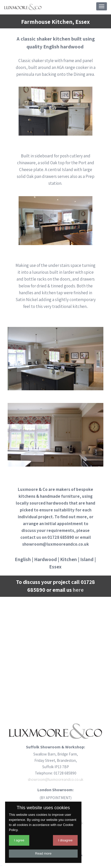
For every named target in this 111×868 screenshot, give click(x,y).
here (78, 590)
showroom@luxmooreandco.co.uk (55, 779)
